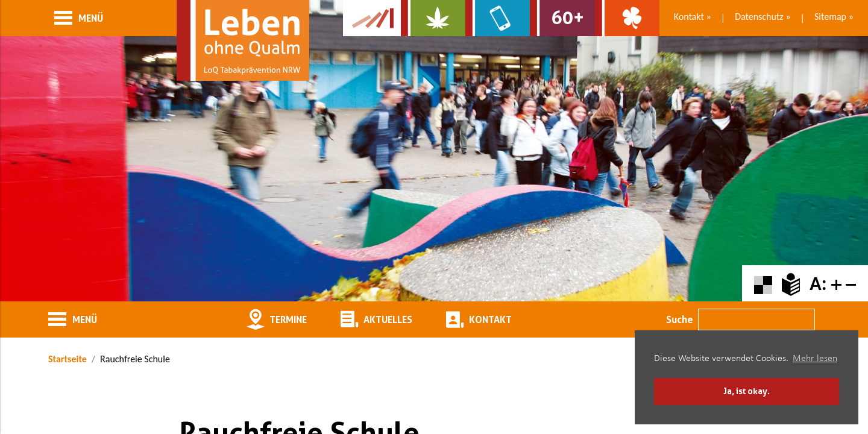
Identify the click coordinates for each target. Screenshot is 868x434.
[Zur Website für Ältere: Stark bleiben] (562, 18)
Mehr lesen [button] (815, 359)
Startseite (68, 359)
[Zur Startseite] (243, 40)
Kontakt (689, 17)
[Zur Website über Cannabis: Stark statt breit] (433, 18)
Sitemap (830, 17)
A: (818, 284)
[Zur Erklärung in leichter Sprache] (791, 284)
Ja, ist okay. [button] (747, 391)
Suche (680, 319)
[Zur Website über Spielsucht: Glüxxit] (627, 18)
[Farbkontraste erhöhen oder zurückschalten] (763, 284)
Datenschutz (759, 17)
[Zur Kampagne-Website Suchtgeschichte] (372, 18)
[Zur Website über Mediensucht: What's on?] (498, 18)
